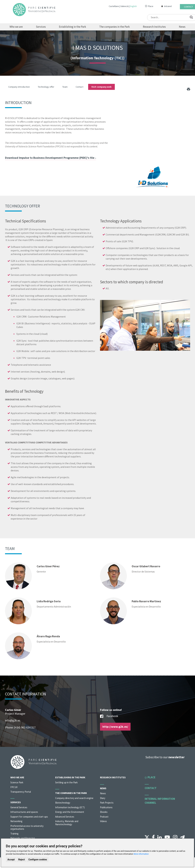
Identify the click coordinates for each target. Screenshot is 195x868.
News (182, 27)
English (133, 6)
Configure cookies (38, 860)
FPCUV (14, 787)
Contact (188, 7)
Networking (16, 821)
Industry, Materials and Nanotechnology (67, 823)
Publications (106, 807)
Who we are (16, 27)
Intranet (168, 6)
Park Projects (107, 803)
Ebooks (104, 812)
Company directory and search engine (74, 798)
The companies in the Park (114, 27)
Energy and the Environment (70, 812)
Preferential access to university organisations (27, 827)
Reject (22, 860)
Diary (103, 798)
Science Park (17, 782)
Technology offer (46, 87)
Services (41, 27)
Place (151, 6)
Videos (103, 821)
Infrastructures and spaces (24, 812)
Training (14, 834)
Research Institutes (154, 27)
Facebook (109, 716)
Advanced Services (65, 817)
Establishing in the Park (72, 27)
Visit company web (101, 87)
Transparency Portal (21, 792)
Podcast (104, 817)
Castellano (114, 6)
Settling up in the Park (66, 782)
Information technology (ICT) (70, 807)
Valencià (124, 6)
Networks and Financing (23, 838)
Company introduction (19, 87)
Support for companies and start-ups (29, 817)
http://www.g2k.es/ (115, 727)
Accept (11, 860)
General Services (19, 807)
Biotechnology (63, 803)
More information (141, 854)
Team (65, 87)
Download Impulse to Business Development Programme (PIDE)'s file (51, 158)
